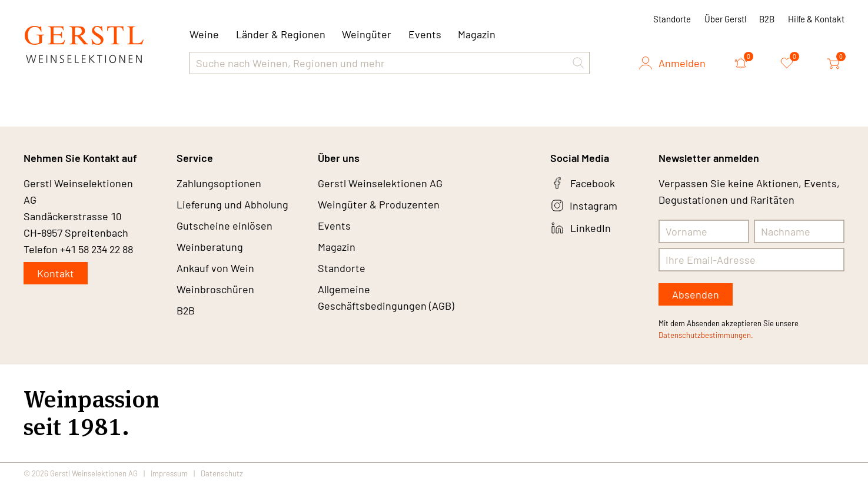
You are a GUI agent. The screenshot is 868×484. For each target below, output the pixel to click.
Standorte (672, 19)
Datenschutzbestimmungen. (706, 335)
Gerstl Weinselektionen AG (380, 183)
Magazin (477, 34)
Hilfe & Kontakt (816, 19)
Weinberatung (210, 247)
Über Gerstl (725, 19)
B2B (767, 19)
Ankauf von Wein (215, 268)
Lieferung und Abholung (232, 204)
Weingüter (367, 34)
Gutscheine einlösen (225, 226)
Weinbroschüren (215, 289)
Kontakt (56, 273)
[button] (578, 63)
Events (425, 34)
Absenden (696, 294)
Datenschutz (222, 473)
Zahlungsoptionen (219, 183)
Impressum (169, 473)
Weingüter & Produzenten (379, 204)
